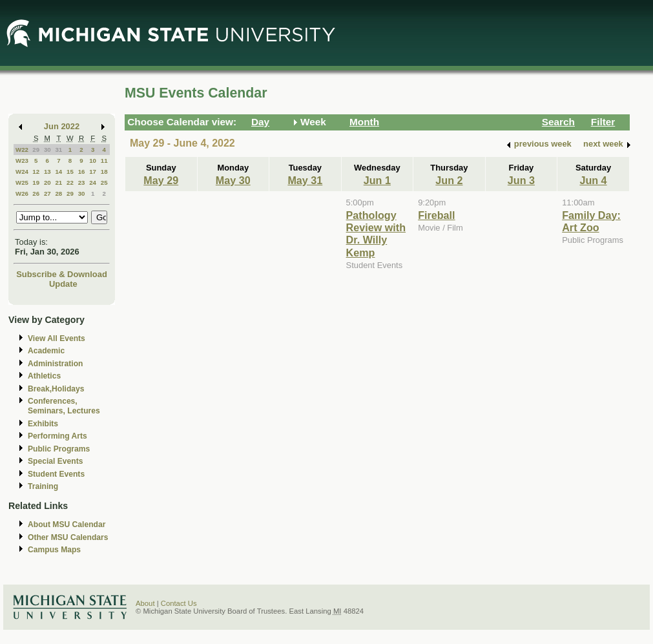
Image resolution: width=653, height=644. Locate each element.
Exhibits (43, 424)
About (145, 603)
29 (36, 150)
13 (47, 171)
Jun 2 (449, 180)
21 (58, 182)
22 (70, 182)
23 (82, 182)
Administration (55, 364)
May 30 (233, 180)
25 (104, 182)
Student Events (56, 474)
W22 (22, 150)
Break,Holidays (56, 389)
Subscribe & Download (62, 274)
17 (93, 171)
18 (104, 171)
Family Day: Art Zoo (591, 221)
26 (36, 193)
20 (47, 182)
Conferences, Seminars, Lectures (64, 406)
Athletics (44, 376)
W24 (22, 171)
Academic (46, 351)
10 (93, 161)
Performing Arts (57, 436)
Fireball (436, 215)
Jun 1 (377, 180)
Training (43, 486)
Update (63, 284)
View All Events (57, 338)
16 (82, 171)
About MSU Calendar (67, 525)
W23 (22, 161)
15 (70, 171)
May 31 (305, 180)
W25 (22, 182)
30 (47, 150)
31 (58, 150)
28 (58, 193)
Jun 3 (521, 180)
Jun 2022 (62, 126)
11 (104, 161)
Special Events (55, 461)
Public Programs (59, 449)
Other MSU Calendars (68, 537)
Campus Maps (54, 550)
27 (47, 193)
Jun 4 (593, 180)
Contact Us (179, 603)
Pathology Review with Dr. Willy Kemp (376, 234)
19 (36, 182)
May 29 (161, 180)
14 (58, 171)
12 (36, 171)
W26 (22, 193)
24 (93, 182)
